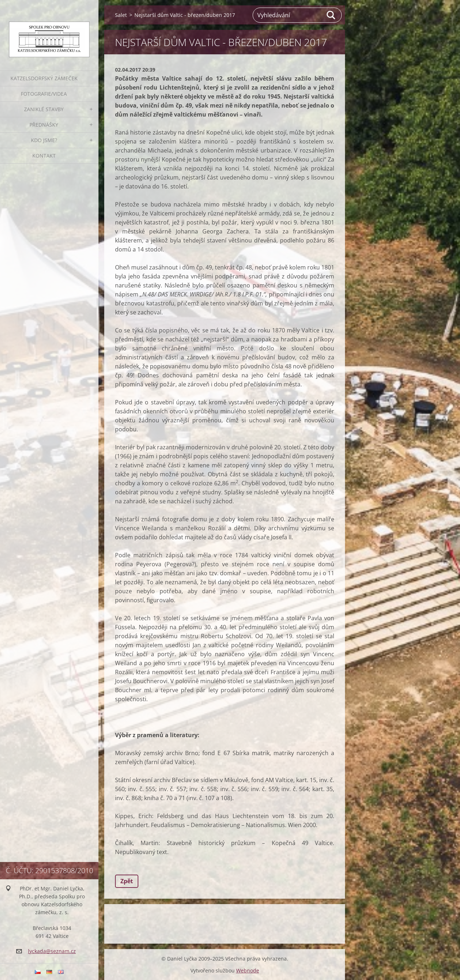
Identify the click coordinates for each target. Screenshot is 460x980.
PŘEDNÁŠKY (44, 125)
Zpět (127, 881)
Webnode (248, 970)
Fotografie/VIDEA (44, 94)
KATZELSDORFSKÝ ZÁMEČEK (44, 78)
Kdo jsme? (44, 140)
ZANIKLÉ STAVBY (44, 109)
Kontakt (44, 156)
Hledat (331, 15)
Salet (121, 15)
